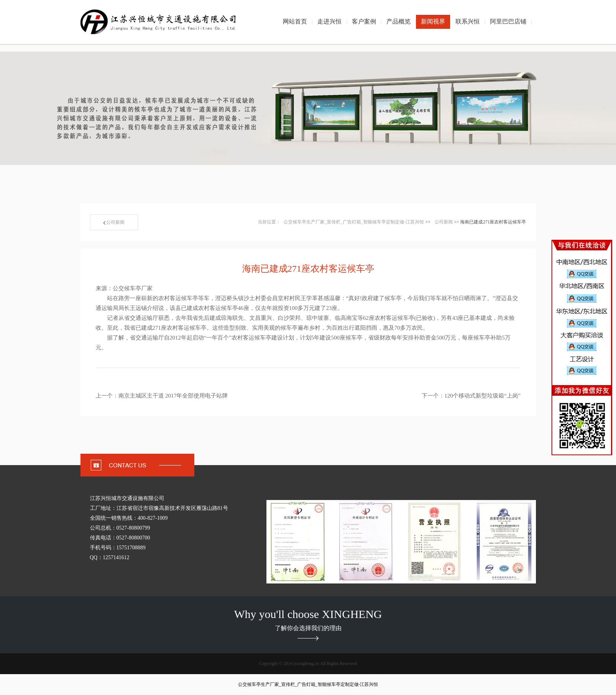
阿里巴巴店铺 (508, 21)
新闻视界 (433, 21)
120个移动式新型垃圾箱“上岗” (483, 396)
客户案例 (364, 21)
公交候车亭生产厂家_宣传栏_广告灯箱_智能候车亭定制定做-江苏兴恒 (354, 222)
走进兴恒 (329, 21)
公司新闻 (114, 222)
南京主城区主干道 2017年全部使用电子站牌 (173, 396)
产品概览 (399, 21)
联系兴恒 (468, 21)
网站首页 (295, 21)
